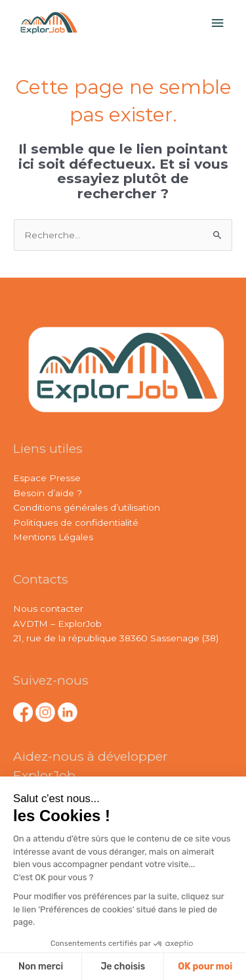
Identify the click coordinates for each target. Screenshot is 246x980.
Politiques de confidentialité (76, 522)
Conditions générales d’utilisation (87, 507)
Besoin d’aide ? (48, 493)
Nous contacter (48, 608)
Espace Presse (47, 478)
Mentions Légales (53, 537)
